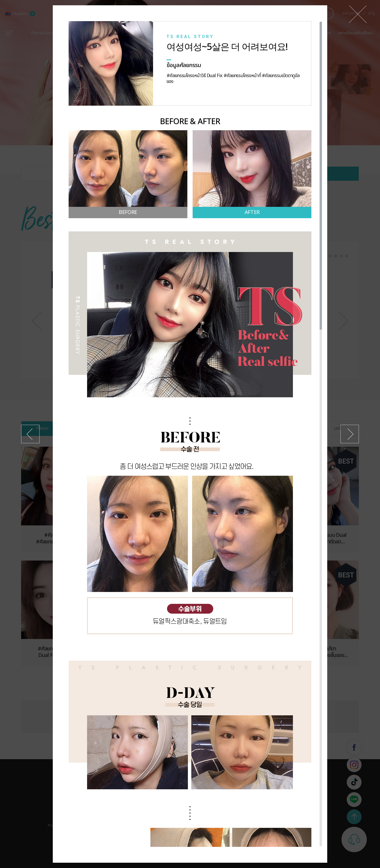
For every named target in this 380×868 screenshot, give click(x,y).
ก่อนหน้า (30, 434)
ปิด (358, 14)
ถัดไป (350, 434)
